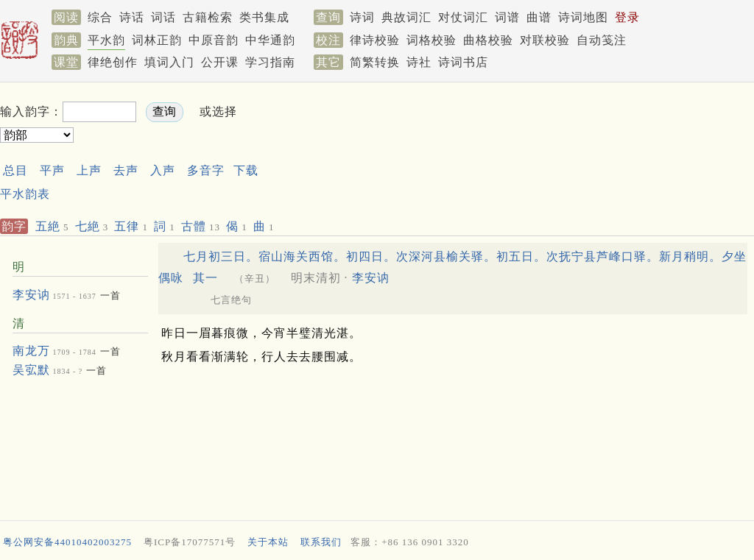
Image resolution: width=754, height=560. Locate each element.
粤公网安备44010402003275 (67, 542)
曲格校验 (488, 40)
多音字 (206, 170)
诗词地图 (583, 17)
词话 (163, 17)
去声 (126, 170)
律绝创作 (113, 62)
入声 (163, 170)
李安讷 (31, 295)
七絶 (92, 226)
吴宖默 (31, 370)
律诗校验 (375, 40)
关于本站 (268, 542)
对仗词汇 (463, 17)
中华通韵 (270, 40)
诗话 (132, 17)
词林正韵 (157, 40)
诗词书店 (463, 62)
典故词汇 (406, 17)
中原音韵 (214, 40)
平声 (52, 170)
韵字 (14, 226)
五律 (131, 226)
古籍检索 (208, 17)
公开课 (220, 62)
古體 (201, 226)
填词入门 (169, 62)
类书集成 (264, 17)
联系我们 (321, 542)
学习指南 (270, 62)
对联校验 (545, 40)
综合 (100, 17)
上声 (89, 170)
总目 (15, 170)
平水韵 (106, 40)
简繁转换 (375, 62)
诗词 (362, 17)
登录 (627, 17)
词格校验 (431, 40)
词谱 (507, 17)
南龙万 (31, 351)
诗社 (419, 62)
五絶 (52, 226)
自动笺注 (602, 40)
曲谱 (539, 17)
